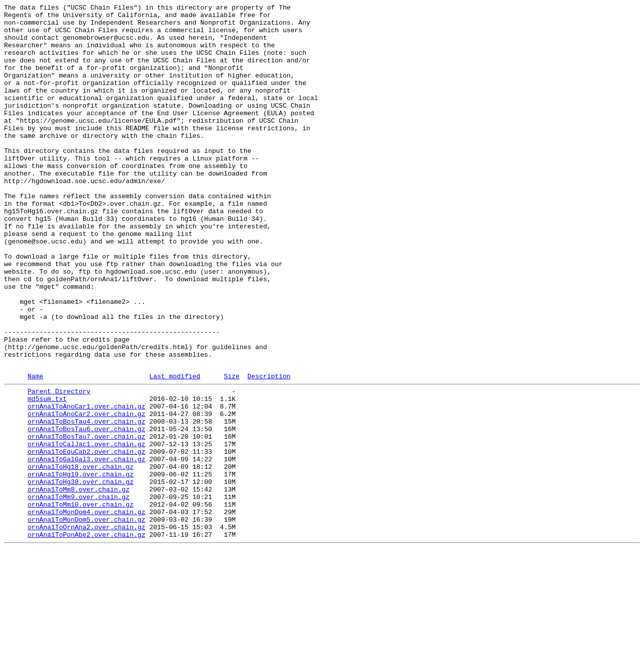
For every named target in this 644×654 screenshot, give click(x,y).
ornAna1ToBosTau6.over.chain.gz (87, 512)
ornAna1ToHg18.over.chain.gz (81, 557)
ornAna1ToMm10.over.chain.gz (81, 602)
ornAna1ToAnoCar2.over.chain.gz (87, 494)
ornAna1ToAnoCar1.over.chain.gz (87, 484)
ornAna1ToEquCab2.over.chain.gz (87, 539)
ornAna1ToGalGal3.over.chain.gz (87, 548)
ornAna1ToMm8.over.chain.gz (79, 584)
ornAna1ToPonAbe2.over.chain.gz (87, 638)
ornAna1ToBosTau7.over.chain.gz (87, 521)
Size (232, 450)
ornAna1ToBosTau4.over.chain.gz (87, 503)
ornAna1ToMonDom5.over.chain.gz (87, 620)
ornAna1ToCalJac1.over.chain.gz (87, 530)
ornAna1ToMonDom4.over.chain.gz (87, 611)
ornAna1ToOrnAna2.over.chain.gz (87, 629)
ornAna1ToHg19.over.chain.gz (81, 566)
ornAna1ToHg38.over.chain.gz (81, 575)
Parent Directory (59, 466)
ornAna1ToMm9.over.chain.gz (79, 593)
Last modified (175, 450)
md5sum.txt (47, 475)
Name (35, 450)
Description (269, 450)
